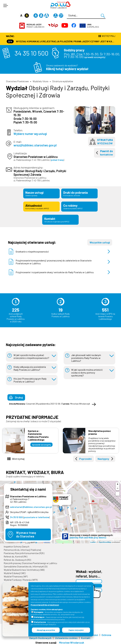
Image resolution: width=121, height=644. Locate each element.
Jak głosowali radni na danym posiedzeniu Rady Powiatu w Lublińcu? (86, 356)
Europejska (93, 26)
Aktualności (41, 206)
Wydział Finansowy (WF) (16, 575)
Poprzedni (85, 457)
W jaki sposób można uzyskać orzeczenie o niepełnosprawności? (31, 355)
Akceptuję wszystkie (46, 630)
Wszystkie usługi (100, 241)
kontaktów (107, 153)
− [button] (118, 487)
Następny (103, 457)
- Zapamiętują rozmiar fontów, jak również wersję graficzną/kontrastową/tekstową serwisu (57, 618)
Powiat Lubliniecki (35, 26)
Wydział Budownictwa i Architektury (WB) (24, 568)
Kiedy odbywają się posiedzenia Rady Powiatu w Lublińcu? (30, 367)
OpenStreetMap (105, 540)
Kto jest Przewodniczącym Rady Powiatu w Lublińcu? (30, 379)
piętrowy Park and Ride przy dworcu (88, 536)
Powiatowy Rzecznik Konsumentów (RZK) (24, 552)
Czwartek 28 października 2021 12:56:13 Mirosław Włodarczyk (49, 402)
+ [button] (118, 483)
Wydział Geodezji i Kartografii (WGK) (22, 582)
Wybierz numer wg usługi (30, 134)
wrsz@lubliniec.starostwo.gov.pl (35, 145)
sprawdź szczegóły (95, 57)
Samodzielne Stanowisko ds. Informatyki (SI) (26, 565)
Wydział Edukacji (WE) (15, 572)
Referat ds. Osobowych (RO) (17, 558)
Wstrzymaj (18, 457)
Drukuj (19, 396)
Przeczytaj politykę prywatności (45, 605)
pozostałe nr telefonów (36, 516)
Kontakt (60, 218)
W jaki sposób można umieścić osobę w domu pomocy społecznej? (87, 371)
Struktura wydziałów (63, 81)
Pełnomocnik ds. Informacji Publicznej (22, 548)
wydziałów (105, 142)
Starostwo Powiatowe (17, 81)
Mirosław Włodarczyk (72, 641)
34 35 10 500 (32, 53)
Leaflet (93, 540)
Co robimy (79, 206)
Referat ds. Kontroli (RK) (16, 555)
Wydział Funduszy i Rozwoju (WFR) (21, 578)
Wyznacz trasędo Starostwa (26, 533)
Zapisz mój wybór (76, 630)
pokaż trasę (57, 160)
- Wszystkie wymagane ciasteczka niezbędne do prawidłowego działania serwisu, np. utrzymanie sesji (57, 613)
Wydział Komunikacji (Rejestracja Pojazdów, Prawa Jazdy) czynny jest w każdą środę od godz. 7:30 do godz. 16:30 (61, 41)
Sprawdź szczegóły (41, 443)
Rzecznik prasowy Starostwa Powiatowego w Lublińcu (30, 562)
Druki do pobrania (79, 193)
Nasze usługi (41, 193)
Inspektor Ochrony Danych (17, 545)
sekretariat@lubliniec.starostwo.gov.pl (31, 505)
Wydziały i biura (40, 81)
